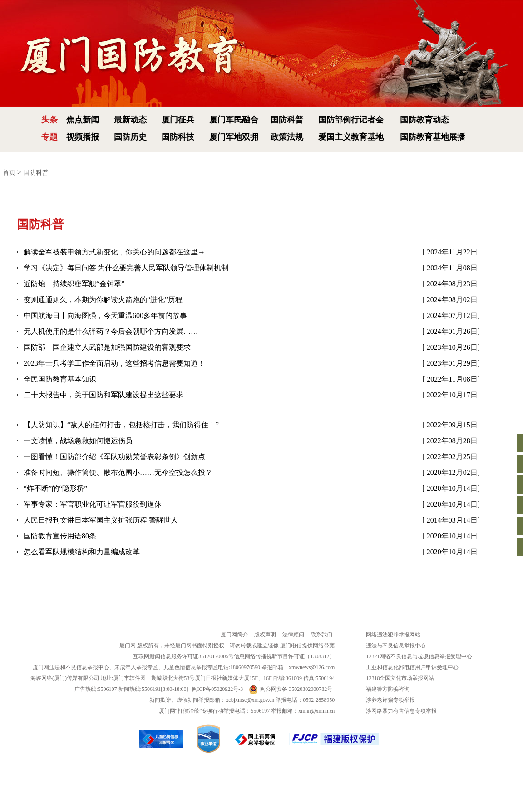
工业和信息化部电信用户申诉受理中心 (412, 667)
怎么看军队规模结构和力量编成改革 (82, 552)
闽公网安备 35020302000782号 (291, 689)
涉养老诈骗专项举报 (390, 700)
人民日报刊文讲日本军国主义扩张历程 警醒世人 (101, 520)
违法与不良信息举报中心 (396, 646)
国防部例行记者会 (351, 120)
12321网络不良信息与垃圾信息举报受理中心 (419, 656)
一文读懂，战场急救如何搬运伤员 (78, 441)
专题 (49, 137)
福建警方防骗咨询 (388, 689)
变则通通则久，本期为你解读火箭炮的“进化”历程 (103, 300)
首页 (9, 173)
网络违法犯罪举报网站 (393, 635)
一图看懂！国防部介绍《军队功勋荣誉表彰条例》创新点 (114, 457)
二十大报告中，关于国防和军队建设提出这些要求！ (107, 395)
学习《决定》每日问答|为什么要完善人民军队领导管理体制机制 (126, 268)
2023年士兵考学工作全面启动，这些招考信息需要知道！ (114, 363)
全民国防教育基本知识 (60, 379)
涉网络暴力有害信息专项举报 (401, 711)
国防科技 (178, 137)
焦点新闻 (83, 120)
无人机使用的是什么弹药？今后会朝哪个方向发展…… (111, 331)
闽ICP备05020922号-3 (218, 689)
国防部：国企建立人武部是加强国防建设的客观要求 (107, 347)
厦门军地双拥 (234, 137)
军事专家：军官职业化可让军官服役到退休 (93, 504)
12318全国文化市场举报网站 (400, 678)
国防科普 (287, 120)
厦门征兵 (178, 120)
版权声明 (265, 635)
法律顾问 (293, 635)
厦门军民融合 (234, 120)
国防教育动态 (424, 120)
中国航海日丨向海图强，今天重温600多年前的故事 (105, 316)
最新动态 (130, 120)
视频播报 (83, 137)
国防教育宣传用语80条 (60, 536)
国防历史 (130, 137)
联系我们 (321, 635)
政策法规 (287, 137)
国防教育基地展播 (433, 137)
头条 (49, 120)
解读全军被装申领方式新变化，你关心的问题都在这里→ (114, 252)
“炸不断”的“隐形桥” (55, 488)
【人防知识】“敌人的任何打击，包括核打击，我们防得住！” (121, 425)
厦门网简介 (234, 635)
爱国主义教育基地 (351, 137)
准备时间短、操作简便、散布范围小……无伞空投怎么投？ (118, 472)
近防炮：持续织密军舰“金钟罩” (74, 284)
